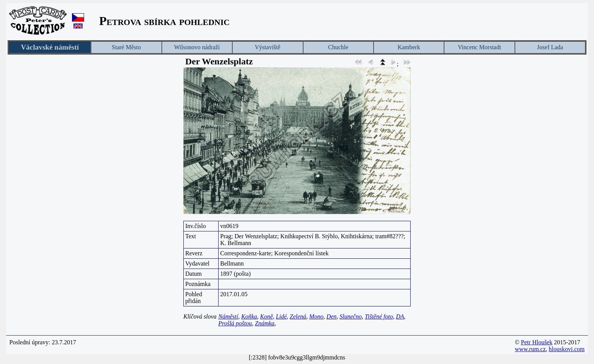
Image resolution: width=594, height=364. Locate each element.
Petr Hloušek (537, 342)
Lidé (281, 316)
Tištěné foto (379, 316)
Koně (267, 316)
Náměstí (228, 316)
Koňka (249, 316)
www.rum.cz (530, 349)
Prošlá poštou (235, 323)
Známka (265, 323)
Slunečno (351, 316)
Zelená (298, 316)
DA (400, 316)
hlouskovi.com (567, 349)
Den (332, 316)
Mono (316, 316)
